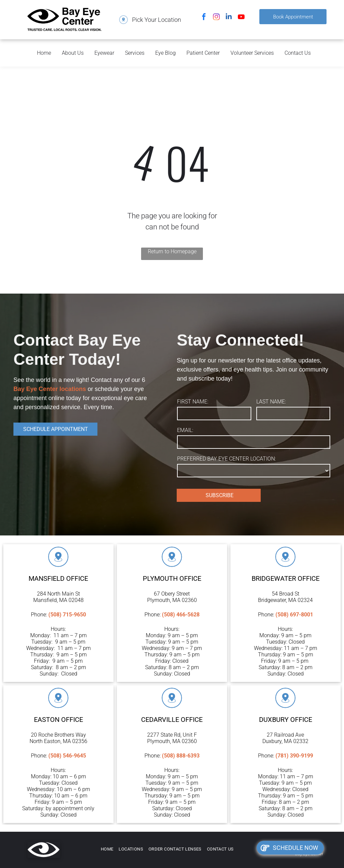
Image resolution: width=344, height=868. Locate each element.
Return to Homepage (172, 251)
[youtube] (241, 18)
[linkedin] (229, 18)
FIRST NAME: (193, 402)
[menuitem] (107, 849)
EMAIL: (185, 430)
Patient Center (203, 53)
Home (44, 53)
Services (135, 53)
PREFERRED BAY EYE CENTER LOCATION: (226, 459)
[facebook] (204, 18)
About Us (73, 53)
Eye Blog (165, 53)
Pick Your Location (157, 20)
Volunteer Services (252, 53)
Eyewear (104, 53)
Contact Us (298, 53)
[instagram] (216, 18)
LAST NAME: (271, 402)
